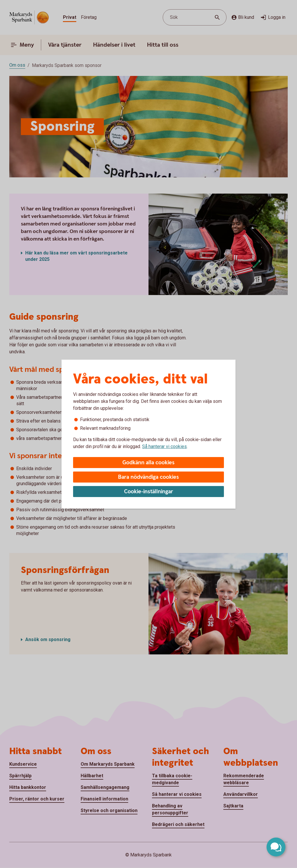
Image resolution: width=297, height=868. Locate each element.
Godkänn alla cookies (148, 463)
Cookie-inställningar (149, 492)
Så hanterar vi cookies (164, 446)
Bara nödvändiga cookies (148, 477)
